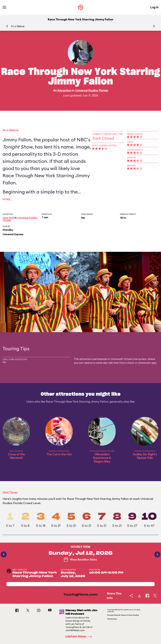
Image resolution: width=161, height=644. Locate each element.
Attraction (64, 90)
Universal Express (13, 234)
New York (8, 218)
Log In (154, 7)
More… (7, 199)
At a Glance (18, 26)
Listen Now (80, 637)
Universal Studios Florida (91, 90)
